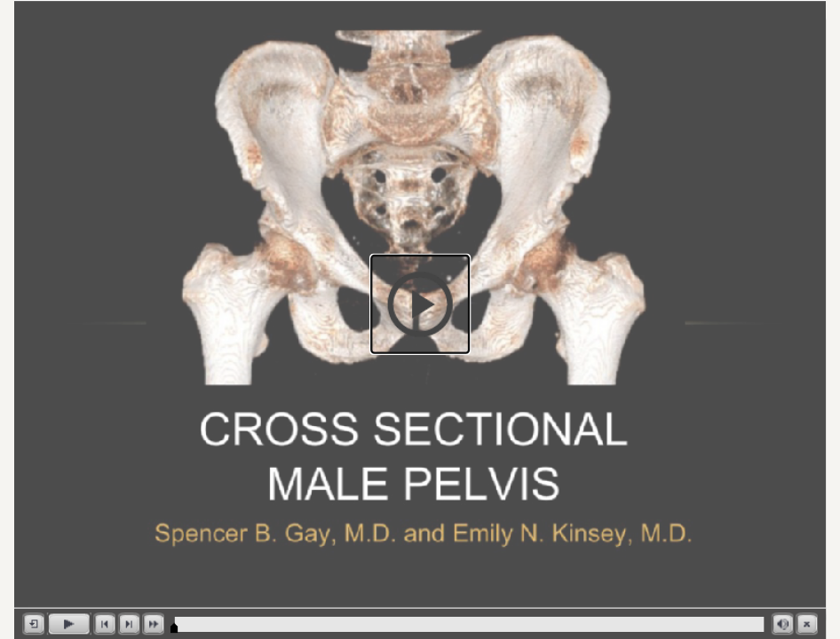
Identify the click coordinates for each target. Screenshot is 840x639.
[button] (420, 304)
